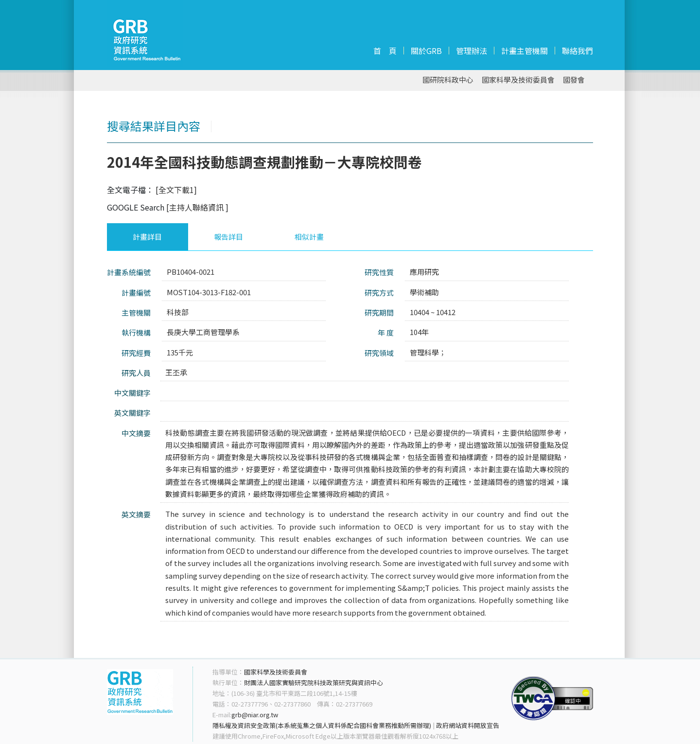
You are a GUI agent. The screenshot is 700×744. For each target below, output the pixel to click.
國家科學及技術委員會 (518, 80)
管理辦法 (472, 51)
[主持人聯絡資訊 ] (197, 207)
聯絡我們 (577, 51)
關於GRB (426, 51)
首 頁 (385, 51)
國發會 (574, 80)
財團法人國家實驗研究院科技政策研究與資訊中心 (314, 682)
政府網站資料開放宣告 (468, 725)
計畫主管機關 (525, 51)
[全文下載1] (176, 190)
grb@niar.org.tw (255, 715)
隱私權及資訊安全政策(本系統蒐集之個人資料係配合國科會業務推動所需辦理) (322, 725)
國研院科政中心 (448, 80)
